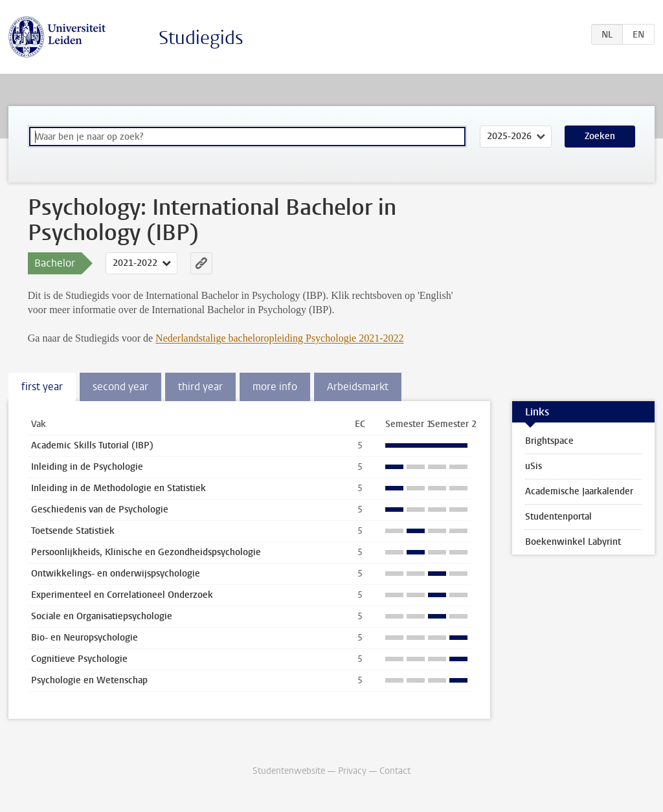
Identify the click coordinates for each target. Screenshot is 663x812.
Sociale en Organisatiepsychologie (102, 616)
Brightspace (549, 441)
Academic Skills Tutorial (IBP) (92, 445)
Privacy (352, 771)
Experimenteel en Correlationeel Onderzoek (122, 595)
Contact (395, 771)
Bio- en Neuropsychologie (84, 638)
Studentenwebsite (289, 771)
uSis (534, 466)
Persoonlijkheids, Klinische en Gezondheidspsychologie (146, 552)
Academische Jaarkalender (579, 491)
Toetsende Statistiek (73, 531)
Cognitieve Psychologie (79, 659)
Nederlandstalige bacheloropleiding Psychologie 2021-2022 (279, 338)
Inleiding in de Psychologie (87, 467)
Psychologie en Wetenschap (89, 680)
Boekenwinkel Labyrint (573, 542)
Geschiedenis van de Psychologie (100, 510)
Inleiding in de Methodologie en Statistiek (118, 488)
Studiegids (201, 38)
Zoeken (600, 136)
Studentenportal (558, 517)
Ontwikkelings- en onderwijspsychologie (116, 574)
